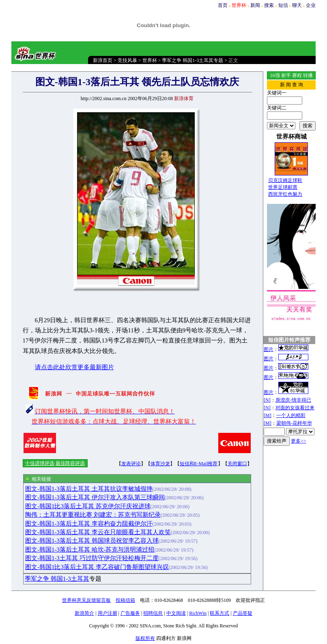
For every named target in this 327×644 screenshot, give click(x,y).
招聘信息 (153, 613)
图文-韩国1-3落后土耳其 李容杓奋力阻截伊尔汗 (89, 524)
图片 (269, 349)
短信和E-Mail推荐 (199, 464)
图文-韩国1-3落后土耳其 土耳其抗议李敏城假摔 (89, 489)
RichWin (198, 613)
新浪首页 (103, 60)
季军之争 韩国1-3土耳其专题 (193, 60)
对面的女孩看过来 (295, 408)
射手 (286, 75)
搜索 (269, 5)
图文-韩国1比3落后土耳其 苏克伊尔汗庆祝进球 (88, 506)
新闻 (255, 5)
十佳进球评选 (40, 463)
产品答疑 (243, 613)
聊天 (297, 5)
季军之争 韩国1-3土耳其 (57, 579)
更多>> (299, 441)
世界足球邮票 (283, 187)
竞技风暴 (127, 60)
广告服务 (130, 613)
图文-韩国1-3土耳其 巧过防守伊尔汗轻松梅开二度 (92, 558)
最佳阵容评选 (70, 463)
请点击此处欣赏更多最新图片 (74, 367)
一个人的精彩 (291, 415)
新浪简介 (84, 613)
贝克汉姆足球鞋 (285, 180)
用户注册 (108, 613)
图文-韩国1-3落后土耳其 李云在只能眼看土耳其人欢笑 (98, 532)
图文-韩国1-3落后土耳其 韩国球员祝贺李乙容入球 (92, 541)
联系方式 (219, 613)
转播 (308, 75)
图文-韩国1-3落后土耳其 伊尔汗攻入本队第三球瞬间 (95, 497)
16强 (275, 75)
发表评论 (131, 464)
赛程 (297, 75)
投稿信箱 (125, 600)
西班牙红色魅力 (285, 194)
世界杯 (150, 60)
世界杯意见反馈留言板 (86, 600)
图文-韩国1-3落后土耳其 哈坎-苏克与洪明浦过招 (90, 550)
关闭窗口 (237, 464)
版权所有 (145, 638)
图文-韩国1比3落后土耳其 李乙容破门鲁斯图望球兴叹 (97, 567)
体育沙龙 (160, 464)
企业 (311, 5)
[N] (267, 400)
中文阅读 (176, 613)
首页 (223, 5)
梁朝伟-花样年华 (294, 423)
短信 (283, 5)
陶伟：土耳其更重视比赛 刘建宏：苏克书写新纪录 (93, 515)
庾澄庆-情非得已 (293, 400)
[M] (268, 415)
